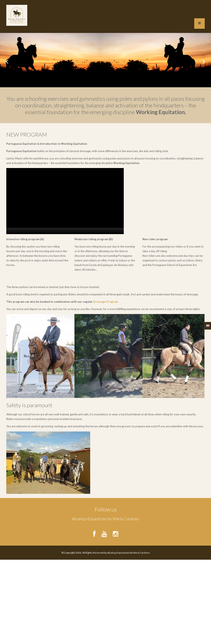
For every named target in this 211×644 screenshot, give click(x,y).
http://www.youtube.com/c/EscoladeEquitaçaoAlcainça (104, 532)
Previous (7, 60)
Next (204, 60)
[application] (65, 201)
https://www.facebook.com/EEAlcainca (96, 532)
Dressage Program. (106, 302)
